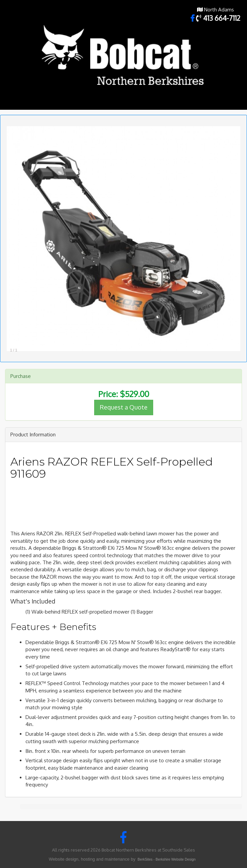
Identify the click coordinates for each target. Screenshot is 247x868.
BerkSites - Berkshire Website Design (167, 859)
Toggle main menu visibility (237, 103)
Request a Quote (124, 407)
